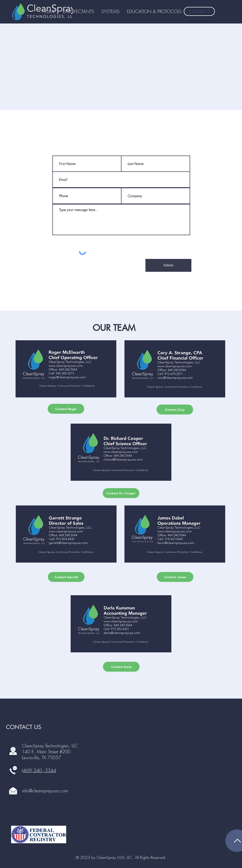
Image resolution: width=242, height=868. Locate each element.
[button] (154, 11)
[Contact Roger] (66, 409)
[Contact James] (175, 577)
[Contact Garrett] (66, 577)
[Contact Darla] (121, 667)
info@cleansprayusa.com (45, 791)
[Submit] (168, 265)
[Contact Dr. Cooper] (121, 493)
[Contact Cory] (175, 410)
